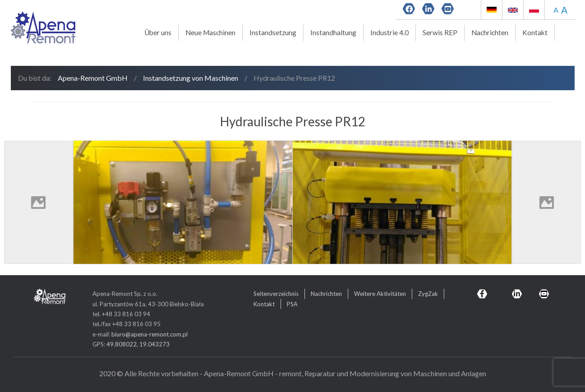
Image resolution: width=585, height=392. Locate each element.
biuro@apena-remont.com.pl (150, 334)
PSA (292, 304)
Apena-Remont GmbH (93, 78)
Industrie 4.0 (389, 32)
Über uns (158, 32)
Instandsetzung (273, 32)
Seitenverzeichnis (276, 294)
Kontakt (535, 32)
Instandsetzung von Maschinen (191, 78)
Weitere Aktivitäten (380, 294)
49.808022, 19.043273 (138, 344)
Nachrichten (490, 32)
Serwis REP (440, 32)
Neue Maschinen (210, 32)
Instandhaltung (333, 32)
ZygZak (428, 294)
